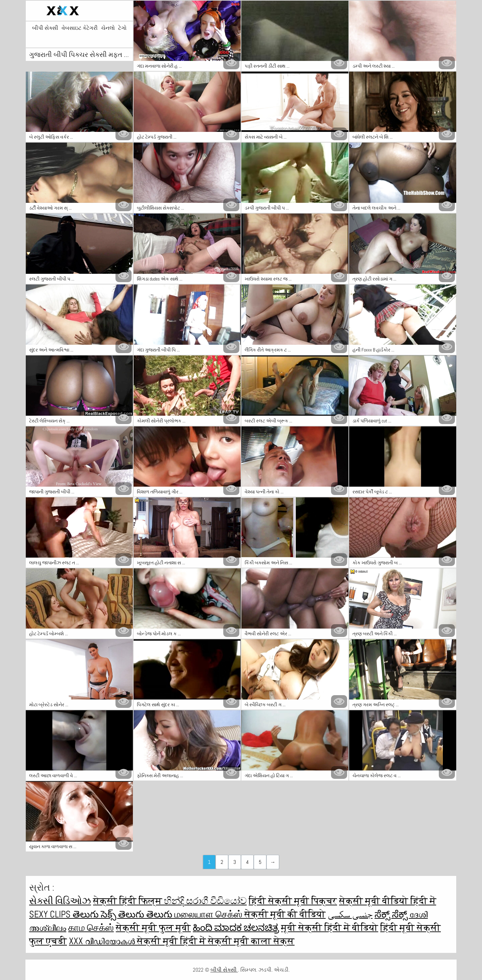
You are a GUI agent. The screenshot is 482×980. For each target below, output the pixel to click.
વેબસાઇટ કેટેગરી (80, 28)
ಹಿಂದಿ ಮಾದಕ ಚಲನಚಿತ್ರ (236, 928)
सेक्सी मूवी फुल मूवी (153, 928)
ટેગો (122, 28)
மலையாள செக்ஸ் (209, 914)
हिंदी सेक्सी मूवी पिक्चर (293, 901)
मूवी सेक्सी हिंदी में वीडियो (330, 928)
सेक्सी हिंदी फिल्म (129, 901)
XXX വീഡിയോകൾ (103, 941)
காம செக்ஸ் (91, 928)
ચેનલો (108, 28)
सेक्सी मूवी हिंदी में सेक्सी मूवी (194, 941)
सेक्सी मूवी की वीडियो (285, 914)
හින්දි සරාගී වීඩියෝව (205, 901)
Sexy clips (51, 914)
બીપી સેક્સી (45, 28)
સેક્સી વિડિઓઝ (60, 901)
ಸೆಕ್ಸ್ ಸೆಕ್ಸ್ (392, 914)
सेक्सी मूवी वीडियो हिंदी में (388, 901)
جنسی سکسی (350, 914)
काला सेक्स (273, 941)
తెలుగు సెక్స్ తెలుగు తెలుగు (124, 914)
